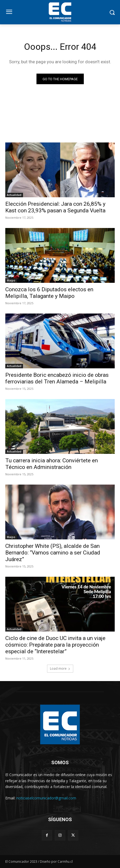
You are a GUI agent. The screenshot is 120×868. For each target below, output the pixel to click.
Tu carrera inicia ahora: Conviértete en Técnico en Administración (52, 464)
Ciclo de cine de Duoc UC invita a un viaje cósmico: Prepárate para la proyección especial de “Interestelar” (55, 645)
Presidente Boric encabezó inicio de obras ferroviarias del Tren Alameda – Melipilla (57, 378)
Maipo (11, 280)
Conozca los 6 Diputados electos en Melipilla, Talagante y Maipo (49, 293)
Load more (60, 668)
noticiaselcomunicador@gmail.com (46, 798)
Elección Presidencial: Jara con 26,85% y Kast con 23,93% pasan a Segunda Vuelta (55, 207)
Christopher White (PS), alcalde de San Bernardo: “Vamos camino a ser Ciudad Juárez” (53, 553)
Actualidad (14, 195)
